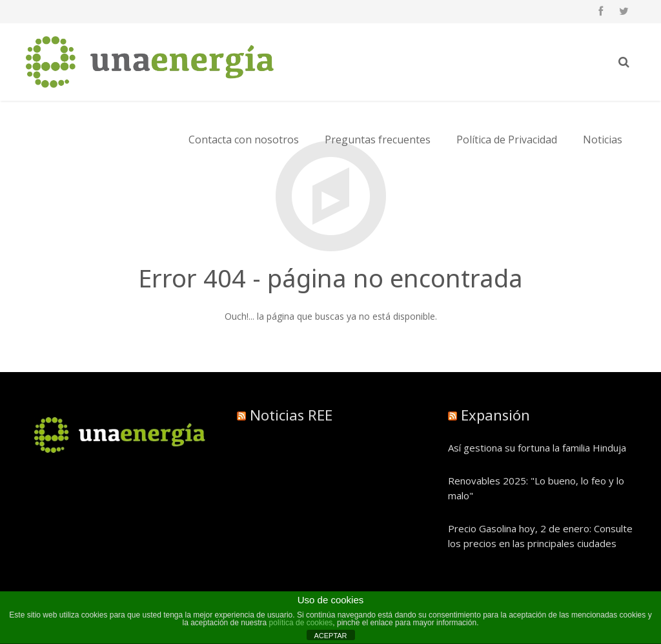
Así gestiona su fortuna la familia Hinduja (537, 448)
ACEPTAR (330, 636)
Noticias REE (291, 415)
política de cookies (301, 623)
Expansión (495, 415)
